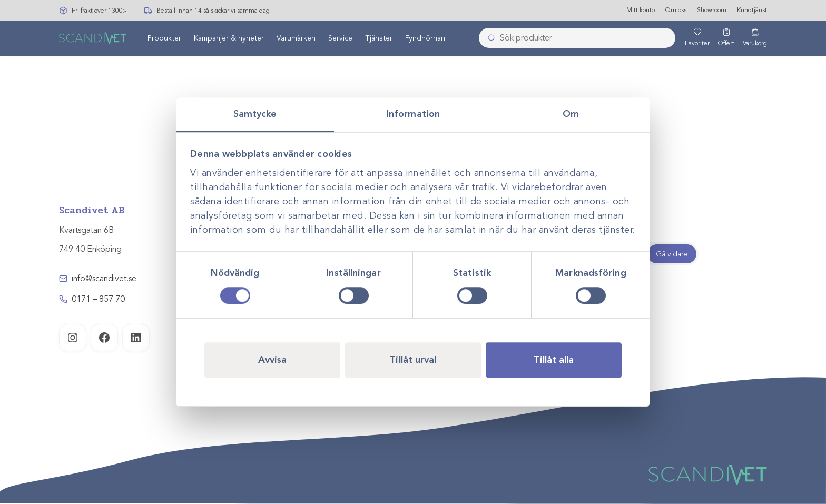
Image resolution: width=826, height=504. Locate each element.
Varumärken (296, 39)
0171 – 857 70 (98, 299)
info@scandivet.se (104, 279)
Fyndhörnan (425, 39)
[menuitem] (164, 38)
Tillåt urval (413, 360)
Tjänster (379, 39)
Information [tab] (413, 114)
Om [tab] (571, 114)
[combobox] (577, 38)
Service (340, 39)
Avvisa (273, 360)
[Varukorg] (755, 38)
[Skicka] (488, 38)
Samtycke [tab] (255, 114)
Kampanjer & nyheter (229, 39)
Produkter (164, 39)
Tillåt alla (553, 360)
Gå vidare (672, 254)
